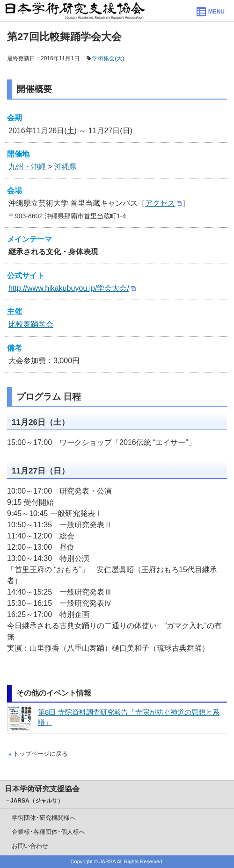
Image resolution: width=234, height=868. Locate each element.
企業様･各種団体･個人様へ (48, 832)
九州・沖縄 (27, 167)
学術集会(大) (108, 58)
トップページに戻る (40, 754)
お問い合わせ (30, 846)
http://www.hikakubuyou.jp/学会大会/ (69, 288)
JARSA (107, 861)
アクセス (160, 203)
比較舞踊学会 (31, 324)
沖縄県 (66, 167)
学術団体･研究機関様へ (44, 818)
